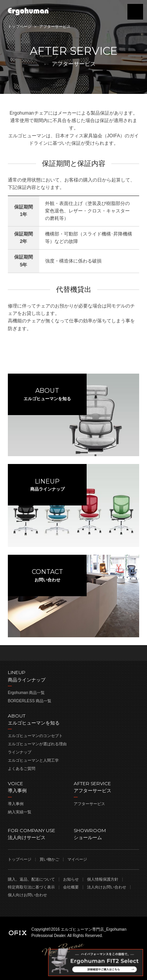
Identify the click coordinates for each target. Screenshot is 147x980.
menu (135, 12)
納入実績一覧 (20, 812)
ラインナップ (20, 752)
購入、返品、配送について (31, 879)
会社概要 (71, 887)
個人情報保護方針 (103, 879)
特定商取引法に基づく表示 (31, 887)
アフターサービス (89, 804)
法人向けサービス (41, 833)
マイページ (77, 859)
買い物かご (116, 12)
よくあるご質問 (22, 769)
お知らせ (71, 879)
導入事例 (16, 804)
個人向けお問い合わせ (27, 895)
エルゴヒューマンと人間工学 (33, 760)
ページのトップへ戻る (73, 653)
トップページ (20, 26)
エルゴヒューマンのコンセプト (35, 736)
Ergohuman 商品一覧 (26, 693)
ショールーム (107, 833)
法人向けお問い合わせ (107, 887)
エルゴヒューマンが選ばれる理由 (37, 744)
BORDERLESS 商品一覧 (30, 701)
